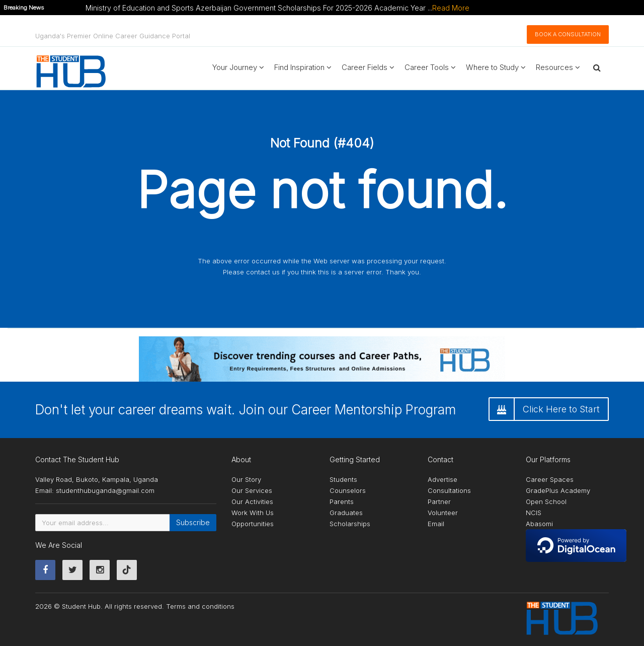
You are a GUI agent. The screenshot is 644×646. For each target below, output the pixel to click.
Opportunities (253, 524)
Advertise (442, 479)
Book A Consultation (568, 34)
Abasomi (539, 524)
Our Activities (252, 501)
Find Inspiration (303, 67)
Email (436, 524)
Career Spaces (550, 479)
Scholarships (350, 524)
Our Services (252, 490)
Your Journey (238, 67)
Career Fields (368, 67)
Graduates (346, 513)
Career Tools (430, 67)
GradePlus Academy (558, 490)
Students (343, 479)
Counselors (348, 490)
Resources (558, 67)
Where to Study (496, 67)
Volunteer (443, 513)
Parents (342, 501)
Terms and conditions (200, 606)
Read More (451, 8)
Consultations (449, 490)
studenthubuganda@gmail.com (105, 490)
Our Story (246, 479)
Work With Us (253, 513)
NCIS (534, 513)
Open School (546, 501)
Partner (439, 501)
